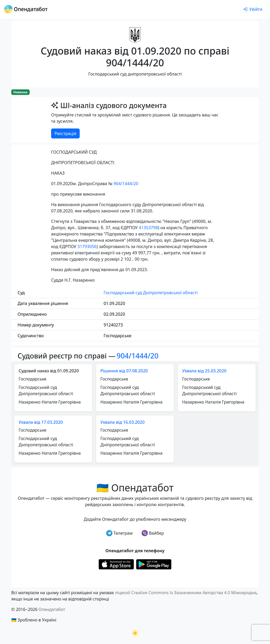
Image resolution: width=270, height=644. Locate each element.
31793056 (87, 246)
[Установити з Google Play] (154, 564)
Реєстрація (65, 133)
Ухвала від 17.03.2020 (41, 422)
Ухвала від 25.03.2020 (204, 371)
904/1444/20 (126, 184)
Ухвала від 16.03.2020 (123, 422)
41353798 (148, 228)
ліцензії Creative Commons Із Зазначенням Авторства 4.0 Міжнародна (186, 593)
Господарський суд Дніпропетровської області (150, 293)
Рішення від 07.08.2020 (124, 371)
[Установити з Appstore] (116, 564)
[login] (253, 9)
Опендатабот (52, 609)
